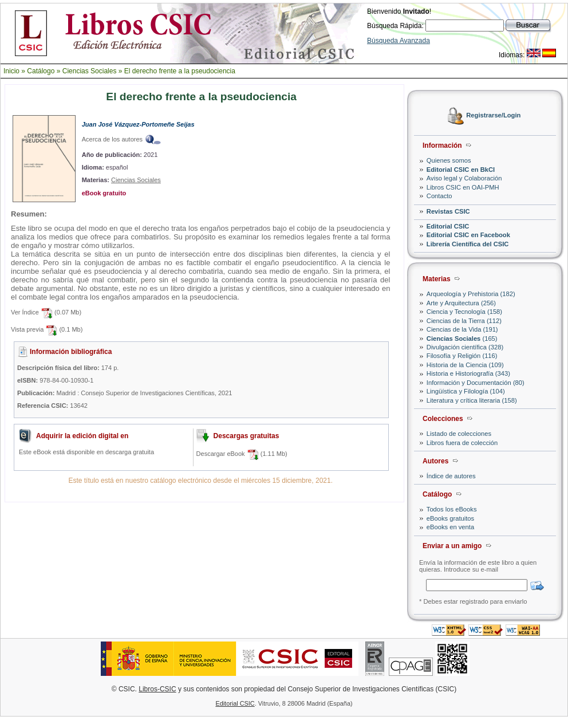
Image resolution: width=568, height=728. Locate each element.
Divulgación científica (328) (465, 347)
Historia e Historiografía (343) (468, 373)
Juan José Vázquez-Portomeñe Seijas (138, 124)
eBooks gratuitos (450, 518)
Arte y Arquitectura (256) (461, 303)
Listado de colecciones (459, 434)
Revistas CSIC (448, 211)
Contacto (439, 196)
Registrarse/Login (493, 116)
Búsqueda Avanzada (399, 41)
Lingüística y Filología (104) (466, 391)
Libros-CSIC (157, 689)
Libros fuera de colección (462, 443)
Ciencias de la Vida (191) (462, 329)
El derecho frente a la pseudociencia (180, 71)
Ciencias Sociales (90, 71)
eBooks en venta (450, 527)
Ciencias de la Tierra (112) (464, 321)
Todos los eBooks (452, 509)
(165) (462, 339)
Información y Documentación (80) (476, 383)
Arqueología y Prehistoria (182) (471, 294)
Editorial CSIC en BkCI (461, 170)
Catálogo (41, 71)
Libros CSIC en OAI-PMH (463, 187)
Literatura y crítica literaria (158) (472, 400)
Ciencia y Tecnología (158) (464, 312)
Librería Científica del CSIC (468, 244)
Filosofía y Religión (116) (462, 356)
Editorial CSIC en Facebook (468, 235)
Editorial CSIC (448, 226)
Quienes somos (449, 160)
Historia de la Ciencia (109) (465, 365)
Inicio (11, 71)
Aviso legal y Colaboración (464, 178)
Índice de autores (451, 476)
